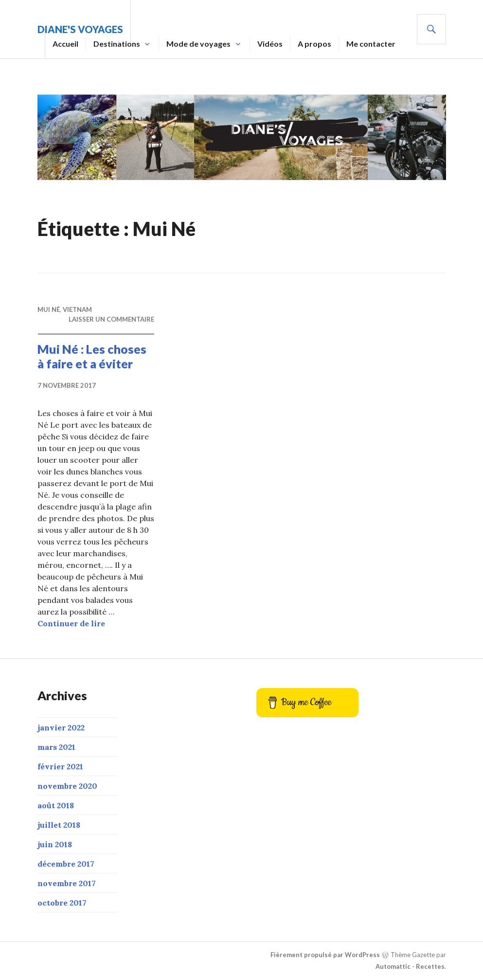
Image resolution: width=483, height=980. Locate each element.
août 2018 (56, 805)
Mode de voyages (198, 44)
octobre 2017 (62, 903)
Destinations (117, 44)
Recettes (430, 966)
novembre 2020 (67, 786)
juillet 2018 (59, 825)
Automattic (393, 966)
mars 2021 (56, 747)
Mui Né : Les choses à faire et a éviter (92, 356)
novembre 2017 (67, 883)
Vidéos (270, 44)
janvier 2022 (61, 727)
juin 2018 (55, 844)
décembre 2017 (66, 864)
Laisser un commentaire (111, 319)
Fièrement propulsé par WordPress (325, 955)
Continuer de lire (71, 623)
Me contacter (371, 44)
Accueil (65, 44)
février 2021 (60, 766)
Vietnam (77, 309)
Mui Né (49, 309)
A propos (314, 44)
